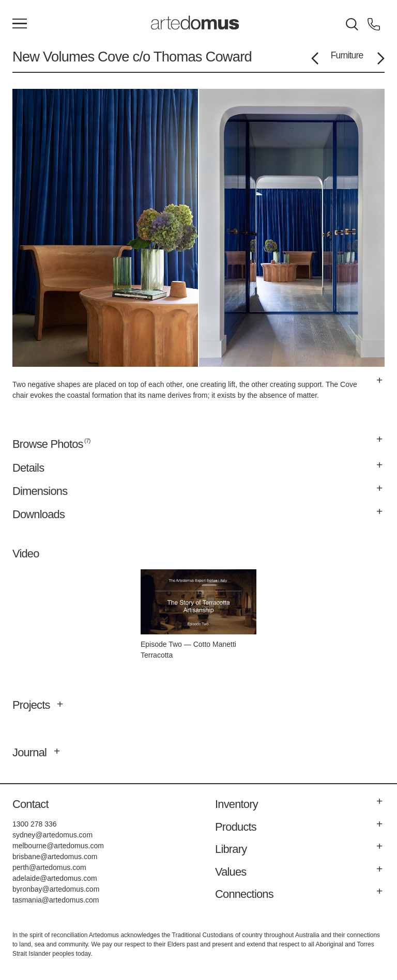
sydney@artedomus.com (52, 835)
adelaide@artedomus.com (55, 878)
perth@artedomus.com (49, 867)
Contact (30, 804)
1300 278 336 (35, 824)
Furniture (347, 55)
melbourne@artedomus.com (58, 846)
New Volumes (53, 57)
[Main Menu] (20, 24)
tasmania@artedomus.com (56, 900)
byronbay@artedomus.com (56, 889)
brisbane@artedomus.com (55, 857)
